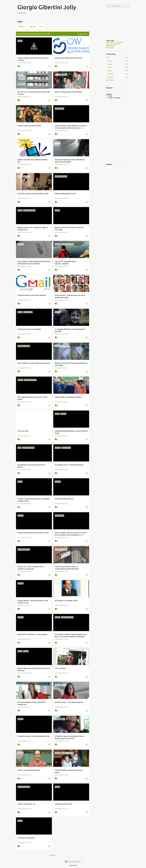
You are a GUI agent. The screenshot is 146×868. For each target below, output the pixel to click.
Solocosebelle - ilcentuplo (115, 42)
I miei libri (32, 27)
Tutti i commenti (114, 98)
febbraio (110, 74)
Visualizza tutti (83, 34)
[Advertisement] (97, 65)
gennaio (110, 77)
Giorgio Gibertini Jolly (47, 7)
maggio (110, 64)
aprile (110, 67)
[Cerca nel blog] (120, 6)
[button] (49, 67)
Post (110, 96)
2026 (108, 58)
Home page (21, 27)
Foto (41, 27)
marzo (110, 71)
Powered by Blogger (73, 862)
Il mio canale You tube (113, 44)
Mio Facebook (111, 46)
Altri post (53, 855)
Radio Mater (110, 48)
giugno (110, 61)
